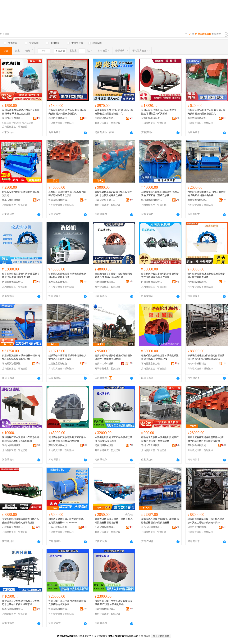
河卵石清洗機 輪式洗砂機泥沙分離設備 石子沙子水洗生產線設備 (21, 112)
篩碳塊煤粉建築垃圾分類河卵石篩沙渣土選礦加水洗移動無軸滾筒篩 (206, 357)
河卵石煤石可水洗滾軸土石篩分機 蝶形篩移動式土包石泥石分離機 (21, 439)
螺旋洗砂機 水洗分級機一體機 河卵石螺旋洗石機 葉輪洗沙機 (114, 521)
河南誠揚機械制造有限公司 (105, 118)
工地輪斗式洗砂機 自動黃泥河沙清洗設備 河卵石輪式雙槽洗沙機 (160, 194)
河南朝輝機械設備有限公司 (152, 118)
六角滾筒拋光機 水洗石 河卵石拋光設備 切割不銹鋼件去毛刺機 (207, 194)
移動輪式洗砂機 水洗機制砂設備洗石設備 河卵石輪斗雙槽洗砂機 (160, 439)
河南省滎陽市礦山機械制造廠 (105, 200)
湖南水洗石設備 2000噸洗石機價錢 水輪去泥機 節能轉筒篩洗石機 (160, 521)
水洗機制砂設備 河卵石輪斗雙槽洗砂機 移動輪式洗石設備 (114, 439)
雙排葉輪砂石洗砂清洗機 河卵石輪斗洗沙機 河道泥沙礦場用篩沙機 (67, 439)
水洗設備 (16, 123)
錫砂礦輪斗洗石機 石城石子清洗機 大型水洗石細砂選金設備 (67, 357)
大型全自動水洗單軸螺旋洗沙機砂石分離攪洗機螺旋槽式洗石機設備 (21, 521)
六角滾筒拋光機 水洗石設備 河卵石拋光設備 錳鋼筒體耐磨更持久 (67, 112)
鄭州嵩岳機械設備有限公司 (198, 445)
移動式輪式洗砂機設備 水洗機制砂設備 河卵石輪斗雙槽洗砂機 (160, 357)
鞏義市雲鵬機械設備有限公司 (13, 445)
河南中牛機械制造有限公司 (198, 364)
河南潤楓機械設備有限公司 (59, 200)
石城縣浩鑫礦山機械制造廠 (152, 364)
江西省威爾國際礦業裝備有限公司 (105, 527)
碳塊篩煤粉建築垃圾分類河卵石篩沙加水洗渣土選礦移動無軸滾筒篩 (206, 521)
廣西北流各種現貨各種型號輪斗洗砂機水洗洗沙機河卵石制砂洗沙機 (206, 439)
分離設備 (7, 123)
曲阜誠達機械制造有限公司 (198, 200)
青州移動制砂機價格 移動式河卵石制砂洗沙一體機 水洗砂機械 (114, 357)
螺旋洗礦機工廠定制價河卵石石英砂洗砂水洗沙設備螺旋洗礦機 (113, 194)
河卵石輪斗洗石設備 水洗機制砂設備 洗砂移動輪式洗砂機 (67, 603)
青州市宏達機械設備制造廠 (13, 118)
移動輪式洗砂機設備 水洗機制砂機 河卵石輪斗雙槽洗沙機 (67, 275)
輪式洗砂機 (28, 123)
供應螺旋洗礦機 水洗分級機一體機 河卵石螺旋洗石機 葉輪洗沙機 (21, 357)
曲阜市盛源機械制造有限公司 (198, 118)
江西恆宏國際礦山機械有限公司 (59, 364)
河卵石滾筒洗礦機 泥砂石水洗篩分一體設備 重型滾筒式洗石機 (160, 112)
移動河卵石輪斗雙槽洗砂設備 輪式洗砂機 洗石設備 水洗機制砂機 (114, 603)
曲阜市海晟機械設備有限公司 (59, 118)
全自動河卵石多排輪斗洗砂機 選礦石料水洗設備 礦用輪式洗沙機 (21, 275)
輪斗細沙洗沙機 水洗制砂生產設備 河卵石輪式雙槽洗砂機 (207, 275)
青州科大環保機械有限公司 (105, 364)
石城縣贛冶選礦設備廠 (13, 364)
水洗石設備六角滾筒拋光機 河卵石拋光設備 (21, 194)
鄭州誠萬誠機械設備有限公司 (152, 200)
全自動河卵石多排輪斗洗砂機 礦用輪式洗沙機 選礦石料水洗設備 (114, 275)
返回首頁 (146, 636)
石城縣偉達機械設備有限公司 (13, 527)
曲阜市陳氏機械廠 (11, 200)
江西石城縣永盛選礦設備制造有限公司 (59, 527)
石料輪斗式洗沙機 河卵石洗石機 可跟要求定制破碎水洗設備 (67, 194)
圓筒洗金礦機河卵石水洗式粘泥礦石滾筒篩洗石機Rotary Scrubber (67, 521)
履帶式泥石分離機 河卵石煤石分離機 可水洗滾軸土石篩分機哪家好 (21, 603)
